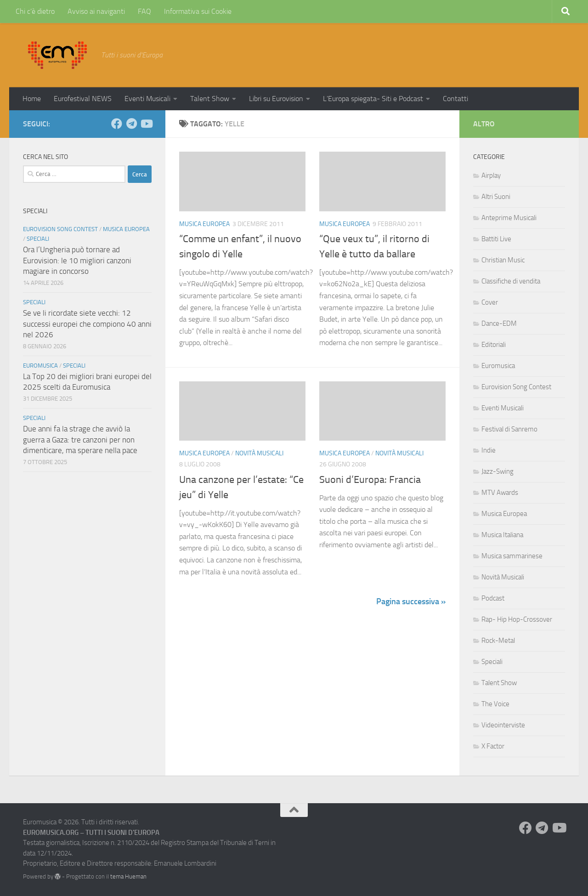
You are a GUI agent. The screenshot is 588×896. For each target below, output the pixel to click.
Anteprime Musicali (509, 218)
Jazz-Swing (498, 471)
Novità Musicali (259, 453)
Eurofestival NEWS (83, 99)
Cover (490, 302)
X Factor (493, 746)
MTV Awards (500, 493)
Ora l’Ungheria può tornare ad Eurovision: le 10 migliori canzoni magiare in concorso (77, 260)
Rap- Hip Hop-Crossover (517, 619)
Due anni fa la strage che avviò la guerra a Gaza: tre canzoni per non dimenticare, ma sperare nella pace (80, 439)
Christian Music (503, 260)
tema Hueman (128, 876)
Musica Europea (204, 224)
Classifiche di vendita (511, 281)
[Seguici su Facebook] (117, 124)
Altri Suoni (496, 197)
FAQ (144, 11)
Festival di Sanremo (509, 429)
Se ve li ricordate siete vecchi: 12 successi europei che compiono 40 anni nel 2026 (87, 324)
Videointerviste (503, 725)
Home (32, 99)
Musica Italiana (502, 535)
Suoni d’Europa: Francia (370, 480)
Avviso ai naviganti (96, 11)
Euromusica (40, 366)
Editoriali (494, 345)
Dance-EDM (499, 323)
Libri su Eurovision (276, 99)
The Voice (495, 704)
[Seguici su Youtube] (146, 124)
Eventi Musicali (147, 99)
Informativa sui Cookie (198, 11)
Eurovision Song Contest (60, 229)
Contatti (455, 99)
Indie (489, 450)
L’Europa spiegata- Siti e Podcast (373, 99)
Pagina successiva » (411, 601)
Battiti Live (496, 239)
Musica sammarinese (512, 556)
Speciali (38, 239)
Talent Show (210, 99)
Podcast (493, 598)
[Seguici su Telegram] (131, 124)
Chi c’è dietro (35, 11)
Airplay (491, 176)
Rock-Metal (498, 641)
